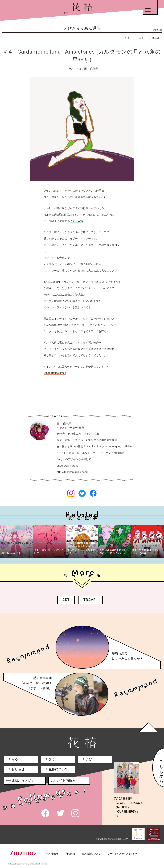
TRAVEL (156, 38)
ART (141, 38)
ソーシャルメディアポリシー (123, 854)
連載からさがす (20, 781)
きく (49, 760)
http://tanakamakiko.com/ (72, 472)
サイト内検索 (63, 781)
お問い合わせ (51, 854)
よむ (86, 760)
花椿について (57, 770)
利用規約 (70, 854)
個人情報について (91, 854)
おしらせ (19, 770)
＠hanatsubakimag (55, 373)
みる (127, 38)
